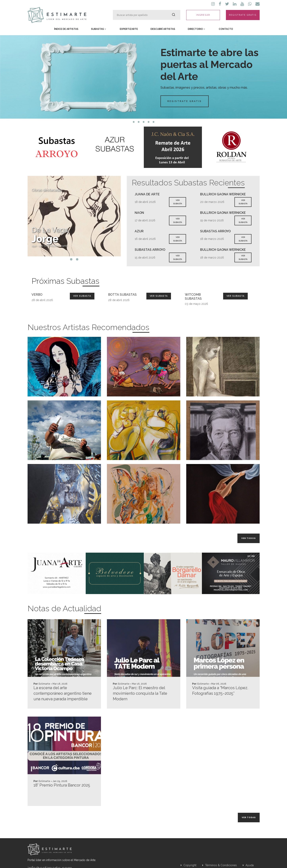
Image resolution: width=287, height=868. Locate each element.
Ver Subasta (82, 296)
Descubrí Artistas (163, 29)
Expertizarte (129, 29)
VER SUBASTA (178, 202)
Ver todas (249, 817)
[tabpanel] (143, 77)
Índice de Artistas (66, 29)
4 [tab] (148, 122)
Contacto (226, 29)
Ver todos (249, 538)
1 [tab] (134, 122)
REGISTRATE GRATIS (243, 15)
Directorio (196, 29)
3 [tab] (143, 122)
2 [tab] (139, 122)
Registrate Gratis (186, 101)
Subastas (99, 29)
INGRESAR (203, 15)
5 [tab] (153, 122)
